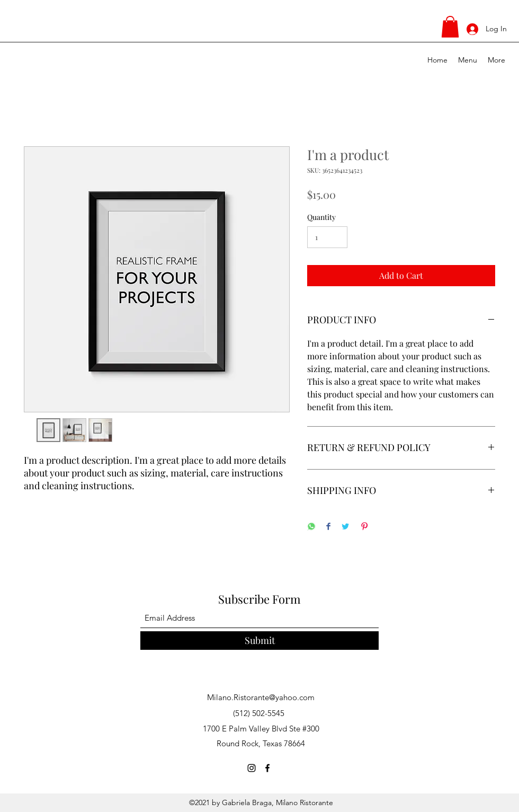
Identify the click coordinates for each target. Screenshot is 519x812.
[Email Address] (259, 618)
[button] (450, 27)
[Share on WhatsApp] (311, 527)
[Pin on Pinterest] (364, 527)
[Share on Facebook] (328, 527)
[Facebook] (267, 768)
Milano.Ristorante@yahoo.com (261, 697)
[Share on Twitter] (345, 527)
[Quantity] (327, 237)
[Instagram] (252, 768)
